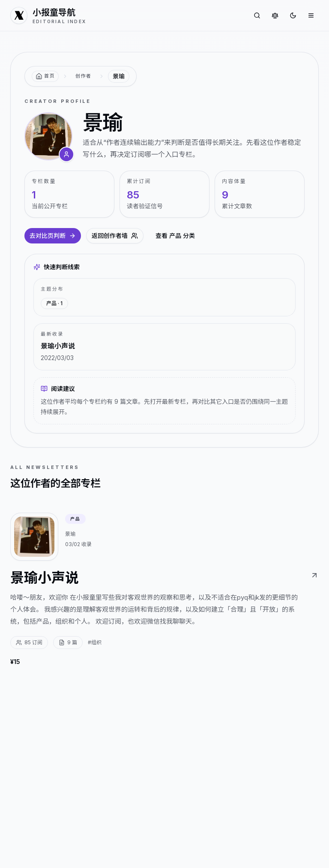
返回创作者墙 (115, 236)
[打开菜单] (311, 15)
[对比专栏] (275, 15)
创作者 (83, 76)
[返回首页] (45, 76)
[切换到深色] (293, 15)
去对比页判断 (53, 236)
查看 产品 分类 (175, 236)
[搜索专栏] (257, 15)
